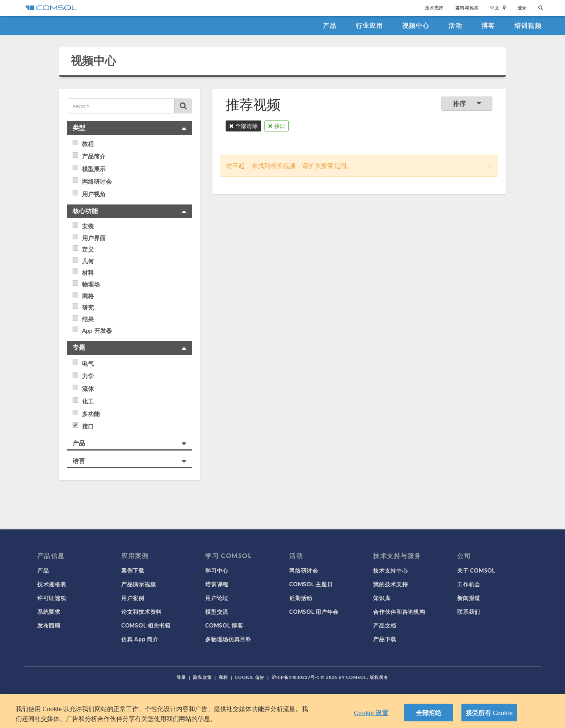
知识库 (382, 598)
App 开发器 (97, 330)
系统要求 (49, 611)
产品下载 (385, 639)
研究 (88, 307)
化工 (88, 401)
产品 (330, 25)
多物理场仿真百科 (228, 639)
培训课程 (217, 584)
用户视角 (94, 194)
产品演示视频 (139, 584)
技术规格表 (52, 584)
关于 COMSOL (476, 570)
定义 (88, 249)
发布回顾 (49, 625)
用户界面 (94, 238)
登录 (522, 8)
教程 (88, 144)
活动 (455, 25)
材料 (88, 272)
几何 (88, 261)
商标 (223, 677)
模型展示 (94, 169)
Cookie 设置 (371, 715)
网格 (88, 296)
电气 (88, 363)
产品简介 (94, 156)
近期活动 (301, 598)
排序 (467, 103)
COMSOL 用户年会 (314, 611)
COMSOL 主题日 (311, 584)
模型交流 (217, 611)
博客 (488, 25)
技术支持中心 (390, 570)
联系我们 (469, 611)
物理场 (91, 284)
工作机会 (469, 584)
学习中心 (217, 570)
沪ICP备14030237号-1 (295, 677)
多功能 (91, 414)
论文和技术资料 (141, 611)
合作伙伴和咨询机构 (399, 611)
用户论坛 (217, 598)
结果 (88, 319)
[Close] (490, 165)
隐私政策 (202, 677)
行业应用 (369, 25)
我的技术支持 (390, 584)
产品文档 (385, 625)
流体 (88, 389)
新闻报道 (469, 598)
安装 (88, 226)
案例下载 (133, 570)
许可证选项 (52, 598)
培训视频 (528, 25)
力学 (88, 376)
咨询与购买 (467, 8)
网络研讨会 (97, 181)
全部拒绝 (429, 715)
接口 (88, 426)
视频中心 (416, 25)
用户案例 (133, 598)
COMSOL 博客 (224, 625)
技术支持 (434, 8)
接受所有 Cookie (489, 715)
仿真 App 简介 (140, 639)
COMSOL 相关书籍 (146, 625)
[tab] (129, 128)
